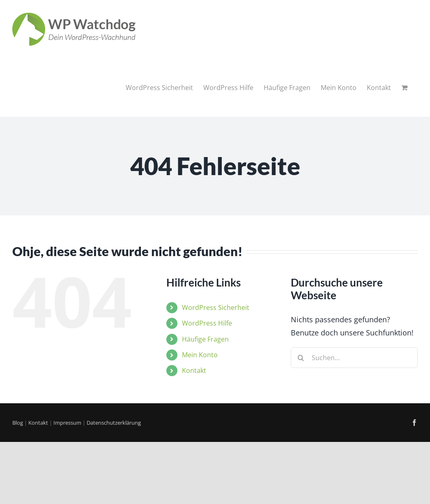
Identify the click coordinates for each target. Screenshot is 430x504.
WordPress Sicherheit (216, 307)
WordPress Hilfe (207, 323)
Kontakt (194, 370)
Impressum (67, 423)
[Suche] (301, 358)
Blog (18, 423)
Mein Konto (200, 355)
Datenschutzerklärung (114, 423)
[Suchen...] (354, 358)
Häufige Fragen (205, 339)
